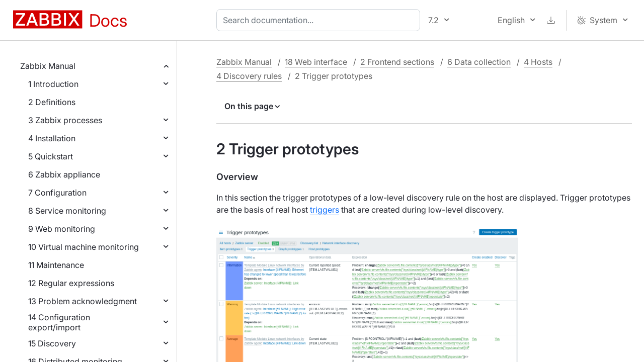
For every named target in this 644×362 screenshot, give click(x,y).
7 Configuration (57, 193)
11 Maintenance (56, 265)
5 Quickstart (51, 156)
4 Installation (52, 138)
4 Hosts (538, 62)
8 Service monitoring (67, 211)
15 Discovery (52, 343)
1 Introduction (53, 84)
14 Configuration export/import (59, 322)
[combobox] (320, 20)
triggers (325, 210)
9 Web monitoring (62, 229)
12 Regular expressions (71, 283)
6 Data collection (479, 62)
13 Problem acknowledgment (83, 301)
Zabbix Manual (48, 66)
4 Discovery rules (249, 76)
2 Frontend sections (397, 62)
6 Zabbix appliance (64, 174)
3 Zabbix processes (65, 120)
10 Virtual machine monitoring (84, 247)
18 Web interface (316, 62)
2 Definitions (52, 102)
